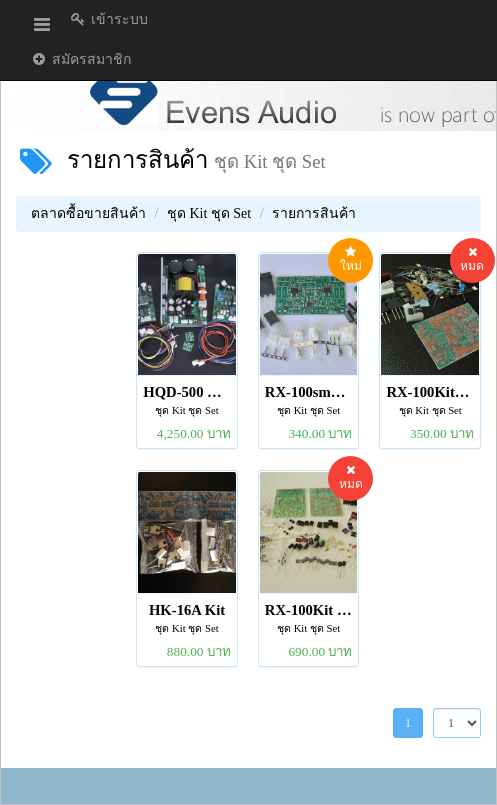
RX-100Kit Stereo (309, 610)
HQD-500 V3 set (187, 392)
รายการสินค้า (137, 160)
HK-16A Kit (187, 610)
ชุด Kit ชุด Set (209, 213)
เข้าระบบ (108, 19)
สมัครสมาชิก (80, 59)
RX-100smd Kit (309, 392)
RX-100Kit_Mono (430, 392)
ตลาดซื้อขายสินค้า (88, 213)
